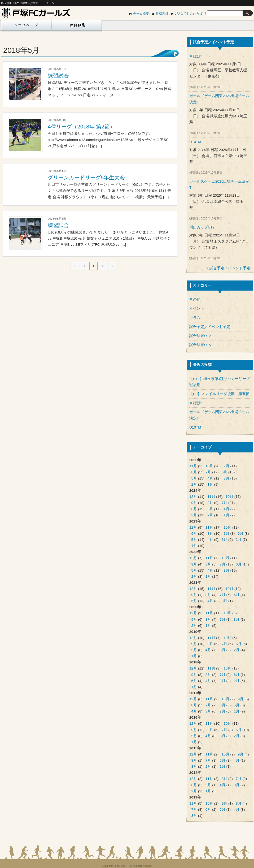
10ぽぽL (196, 56)
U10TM (195, 142)
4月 (210, 478)
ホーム (25, 27)
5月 (194, 478)
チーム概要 (141, 14)
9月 (226, 466)
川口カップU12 (202, 227)
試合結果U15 (200, 345)
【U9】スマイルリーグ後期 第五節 (219, 394)
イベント (197, 308)
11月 (193, 466)
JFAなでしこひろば (189, 14)
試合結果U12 (200, 336)
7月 (208, 472)
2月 (194, 484)
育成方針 (162, 14)
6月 (225, 472)
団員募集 (77, 27)
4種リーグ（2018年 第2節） (81, 127)
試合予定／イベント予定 (230, 268)
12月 (193, 497)
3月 (226, 478)
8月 (194, 472)
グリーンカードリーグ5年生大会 (86, 178)
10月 (209, 466)
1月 (210, 484)
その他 (195, 299)
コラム (195, 318)
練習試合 (58, 76)
